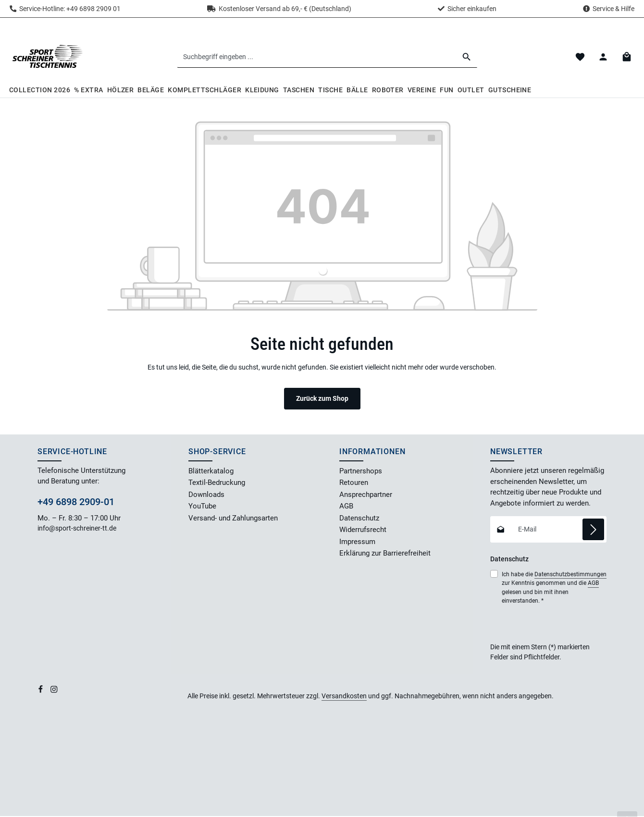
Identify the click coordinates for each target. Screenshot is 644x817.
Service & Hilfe (613, 9)
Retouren (354, 484)
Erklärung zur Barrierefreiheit (385, 555)
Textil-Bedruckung (217, 484)
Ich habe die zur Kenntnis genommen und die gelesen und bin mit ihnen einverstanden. (554, 588)
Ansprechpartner (366, 495)
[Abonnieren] (593, 530)
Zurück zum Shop (322, 399)
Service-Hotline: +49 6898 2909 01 (65, 9)
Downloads (206, 495)
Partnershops (361, 472)
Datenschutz (359, 519)
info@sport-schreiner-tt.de (78, 530)
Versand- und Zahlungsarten (233, 519)
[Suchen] (467, 57)
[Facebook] (41, 692)
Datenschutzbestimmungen (570, 575)
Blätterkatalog (211, 472)
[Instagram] (54, 692)
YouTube (202, 508)
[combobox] (317, 57)
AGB (346, 508)
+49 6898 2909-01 (76, 503)
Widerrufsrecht (363, 531)
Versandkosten (344, 697)
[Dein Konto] (603, 57)
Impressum (357, 543)
